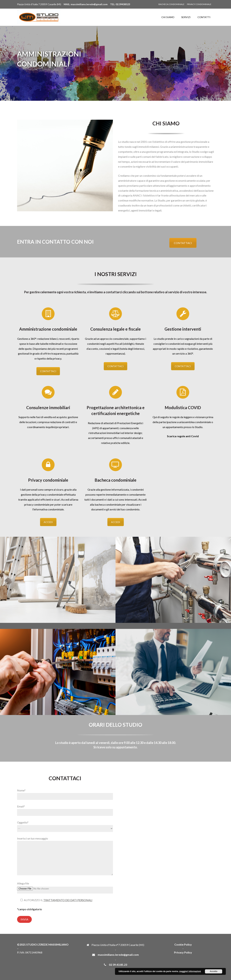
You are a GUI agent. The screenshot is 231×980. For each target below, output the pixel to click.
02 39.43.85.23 (118, 965)
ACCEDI (48, 522)
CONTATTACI (183, 243)
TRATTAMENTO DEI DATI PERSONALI (68, 900)
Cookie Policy (183, 944)
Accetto (214, 971)
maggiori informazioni (190, 971)
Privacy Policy (183, 952)
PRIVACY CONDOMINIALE (199, 4)
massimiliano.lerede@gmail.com (118, 955)
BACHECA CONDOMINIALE (171, 4)
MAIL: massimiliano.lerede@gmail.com (86, 4)
